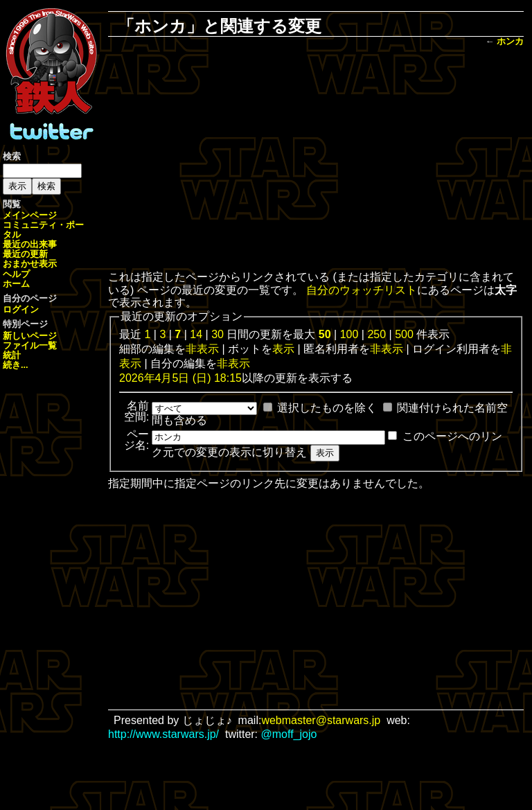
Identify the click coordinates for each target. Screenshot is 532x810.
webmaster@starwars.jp (321, 720)
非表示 (202, 349)
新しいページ (30, 336)
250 (376, 334)
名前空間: (136, 411)
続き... (16, 365)
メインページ (30, 215)
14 (196, 334)
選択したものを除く (327, 408)
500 (404, 334)
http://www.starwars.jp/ (163, 734)
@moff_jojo (289, 734)
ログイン (21, 309)
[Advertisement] (326, 160)
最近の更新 (25, 254)
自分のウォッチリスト (362, 290)
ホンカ (510, 41)
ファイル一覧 (30, 345)
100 (349, 334)
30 (218, 334)
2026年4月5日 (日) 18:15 (180, 378)
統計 (12, 355)
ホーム (16, 284)
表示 (283, 349)
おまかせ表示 (30, 264)
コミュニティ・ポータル (43, 230)
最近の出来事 (30, 244)
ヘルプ (16, 274)
